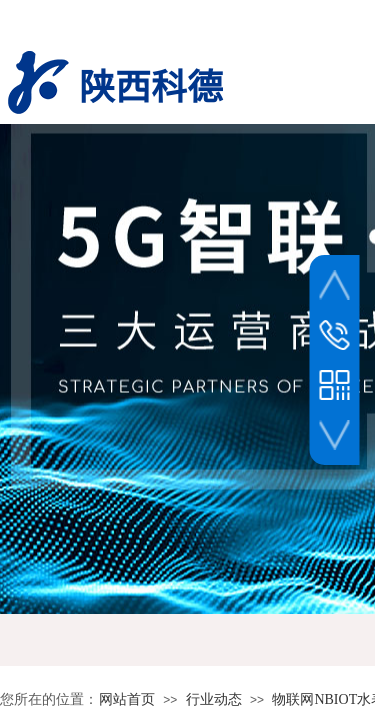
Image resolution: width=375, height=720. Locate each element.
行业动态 (214, 699)
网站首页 (127, 699)
